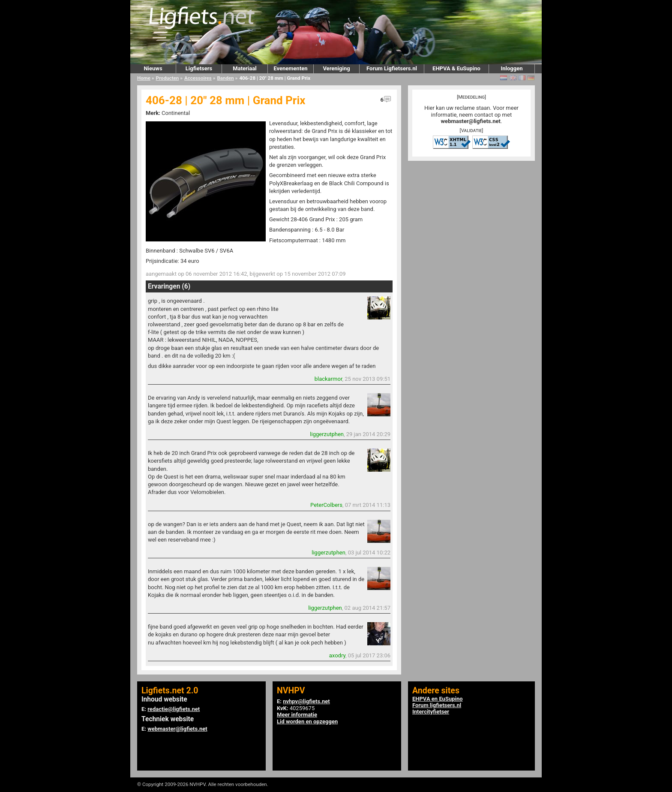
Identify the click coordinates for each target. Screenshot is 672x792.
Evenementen (290, 68)
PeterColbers (326, 505)
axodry (337, 655)
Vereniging (336, 68)
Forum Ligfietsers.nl (392, 68)
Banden (225, 78)
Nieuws (153, 68)
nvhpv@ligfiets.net (306, 701)
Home (144, 78)
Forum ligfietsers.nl (437, 705)
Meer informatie (297, 715)
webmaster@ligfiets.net (471, 121)
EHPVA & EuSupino (456, 68)
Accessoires (198, 78)
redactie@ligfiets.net (174, 709)
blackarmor (328, 379)
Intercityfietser (431, 712)
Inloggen (511, 68)
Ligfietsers (199, 68)
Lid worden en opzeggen (307, 721)
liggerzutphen (327, 434)
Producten (168, 78)
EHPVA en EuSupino (438, 699)
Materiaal (244, 68)
